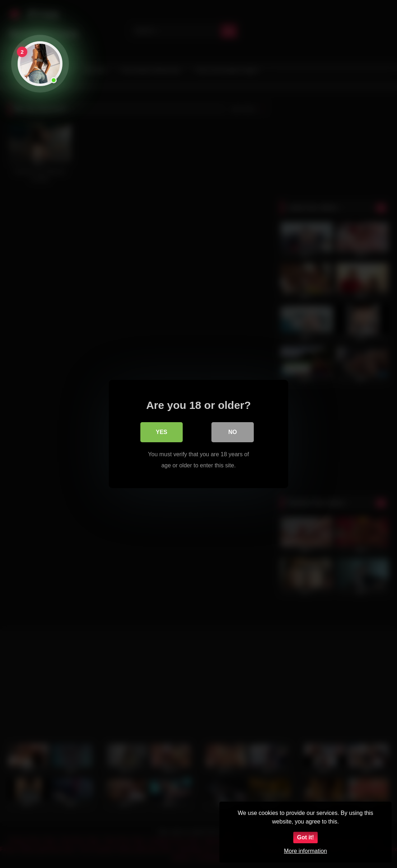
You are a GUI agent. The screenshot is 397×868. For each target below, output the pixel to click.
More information (305, 851)
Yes (162, 432)
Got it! (305, 837)
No (233, 432)
